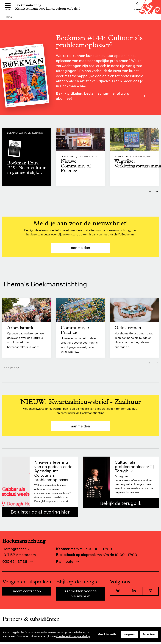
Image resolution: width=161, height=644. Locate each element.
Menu (8, 7)
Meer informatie (107, 634)
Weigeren (129, 634)
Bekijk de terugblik (121, 503)
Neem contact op (27, 591)
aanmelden (81, 248)
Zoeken (138, 7)
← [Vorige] (150, 191)
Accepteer (149, 634)
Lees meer (11, 368)
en (154, 7)
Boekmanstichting (28, 5)
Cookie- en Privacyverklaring (73, 636)
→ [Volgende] (157, 191)
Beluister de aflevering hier (40, 512)
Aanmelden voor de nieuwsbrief (80, 594)
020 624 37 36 (15, 562)
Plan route (65, 562)
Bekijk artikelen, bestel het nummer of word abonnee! (101, 96)
